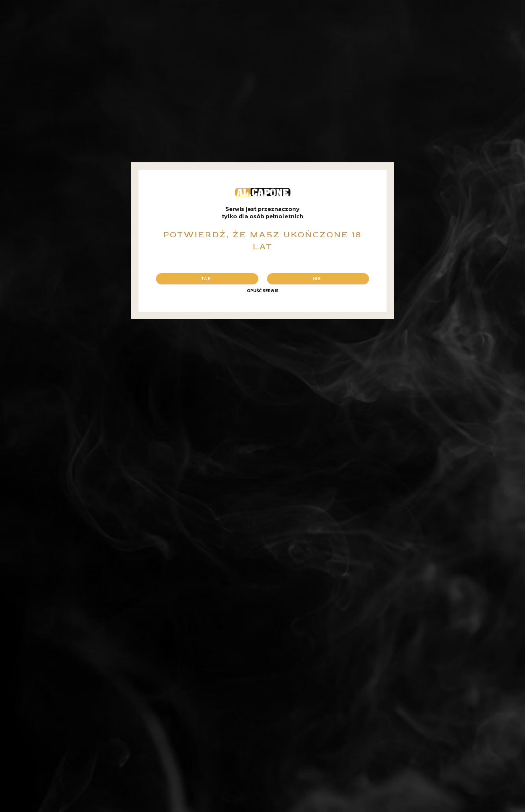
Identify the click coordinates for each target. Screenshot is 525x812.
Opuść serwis (263, 291)
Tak (206, 279)
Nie (317, 279)
